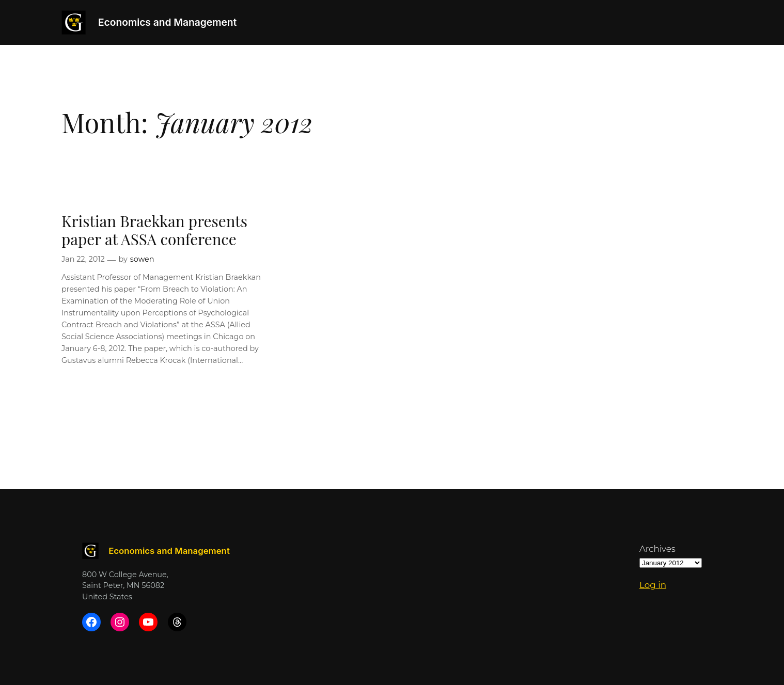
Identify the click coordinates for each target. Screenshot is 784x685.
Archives (657, 549)
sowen (142, 259)
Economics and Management (167, 22)
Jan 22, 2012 (83, 259)
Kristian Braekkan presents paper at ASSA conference (154, 230)
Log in (653, 585)
